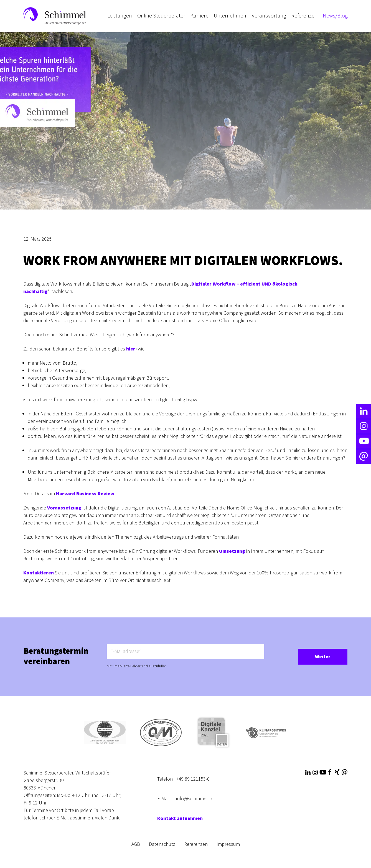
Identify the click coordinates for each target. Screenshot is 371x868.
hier (131, 349)
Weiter (323, 657)
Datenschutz (162, 844)
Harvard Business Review (85, 494)
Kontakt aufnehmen (180, 818)
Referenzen (196, 844)
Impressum (228, 844)
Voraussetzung (64, 508)
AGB (136, 844)
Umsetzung (232, 551)
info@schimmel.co (195, 799)
